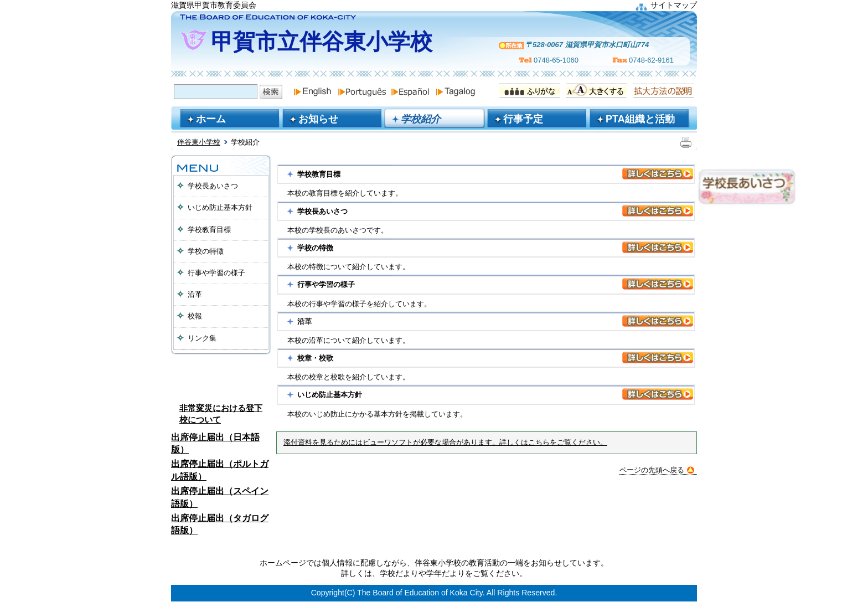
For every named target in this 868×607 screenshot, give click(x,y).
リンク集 (202, 338)
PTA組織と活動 (640, 119)
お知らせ (318, 119)
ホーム (211, 119)
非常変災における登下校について (221, 414)
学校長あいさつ (213, 186)
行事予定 (523, 119)
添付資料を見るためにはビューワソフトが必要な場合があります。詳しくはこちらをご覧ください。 (445, 443)
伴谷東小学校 (199, 142)
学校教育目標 (209, 230)
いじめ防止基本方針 (220, 207)
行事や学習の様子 (216, 273)
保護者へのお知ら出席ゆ (221, 377)
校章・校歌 (315, 358)
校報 (195, 316)
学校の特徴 (206, 251)
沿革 (195, 294)
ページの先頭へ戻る (657, 470)
